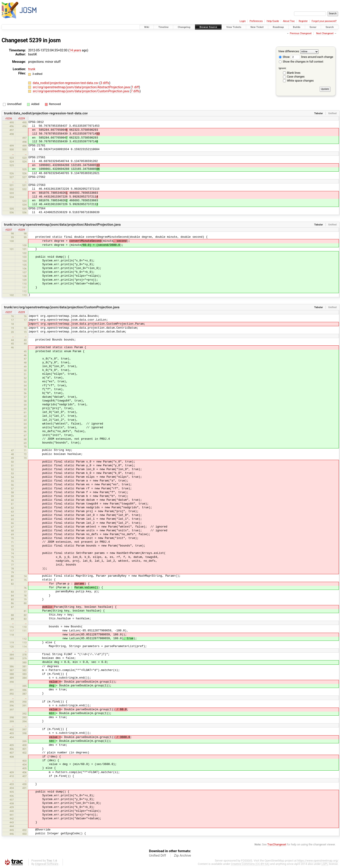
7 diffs (135, 91)
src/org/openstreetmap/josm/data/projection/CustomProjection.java (81, 91)
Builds (297, 27)
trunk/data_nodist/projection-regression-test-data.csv (46, 113)
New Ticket (257, 27)
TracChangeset (277, 844)
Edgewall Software (47, 864)
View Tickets (234, 27)
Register (303, 21)
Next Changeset (325, 33)
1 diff (135, 87)
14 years (75, 50)
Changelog (184, 27)
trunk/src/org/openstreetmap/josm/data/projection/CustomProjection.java (62, 307)
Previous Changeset (301, 33)
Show (284, 57)
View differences (289, 51)
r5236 (9, 118)
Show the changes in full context (301, 62)
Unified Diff (158, 855)
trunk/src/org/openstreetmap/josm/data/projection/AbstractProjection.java (62, 225)
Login (243, 21)
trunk (32, 69)
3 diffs (105, 83)
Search (330, 27)
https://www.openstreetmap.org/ (318, 861)
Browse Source (208, 27)
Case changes (296, 77)
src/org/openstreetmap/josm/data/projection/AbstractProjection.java (82, 87)
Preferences (256, 21)
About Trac (289, 21)
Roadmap (278, 27)
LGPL (325, 864)
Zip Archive (182, 855)
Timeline (163, 27)
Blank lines (294, 73)
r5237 (9, 230)
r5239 (22, 118)
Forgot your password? (324, 21)
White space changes (300, 81)
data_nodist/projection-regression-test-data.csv (66, 83)
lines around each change (312, 57)
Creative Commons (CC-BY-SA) (250, 864)
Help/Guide (273, 21)
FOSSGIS (247, 861)
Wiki (147, 27)
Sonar (313, 27)
